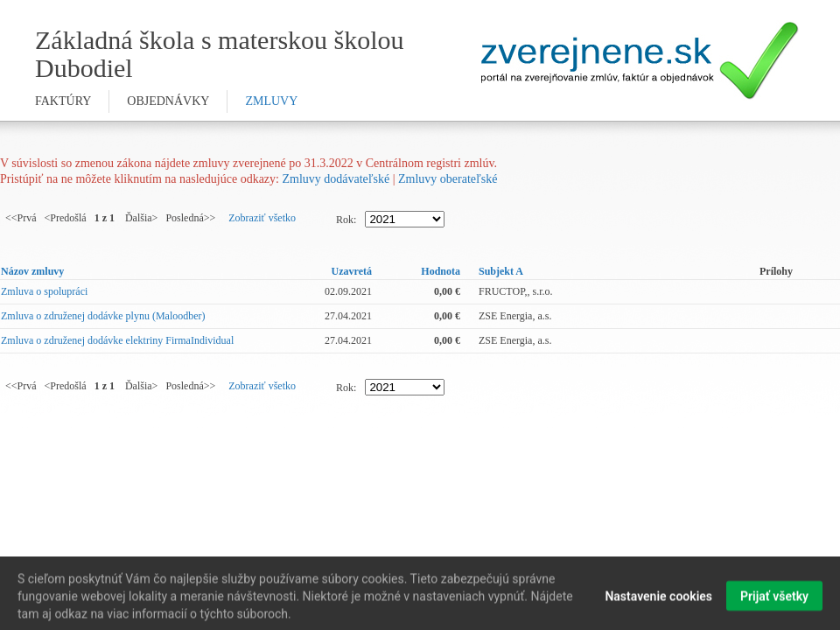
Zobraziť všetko (262, 218)
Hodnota (441, 271)
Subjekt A (501, 271)
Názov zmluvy (32, 271)
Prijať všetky (774, 600)
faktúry (63, 101)
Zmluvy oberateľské (448, 179)
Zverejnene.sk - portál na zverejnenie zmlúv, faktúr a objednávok (640, 60)
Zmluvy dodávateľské (336, 179)
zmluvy (271, 101)
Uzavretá (352, 271)
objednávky (168, 101)
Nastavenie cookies (658, 600)
